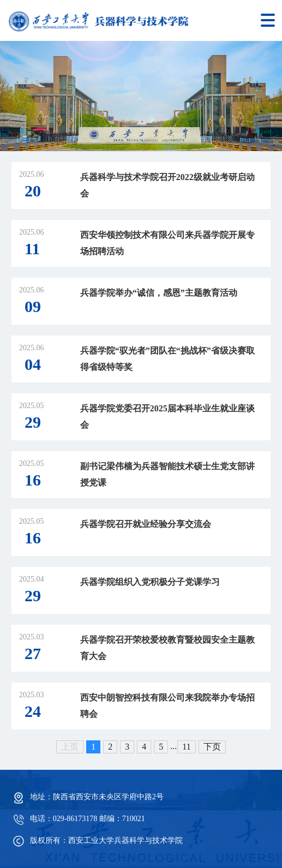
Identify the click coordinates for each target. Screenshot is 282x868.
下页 (212, 747)
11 (186, 747)
